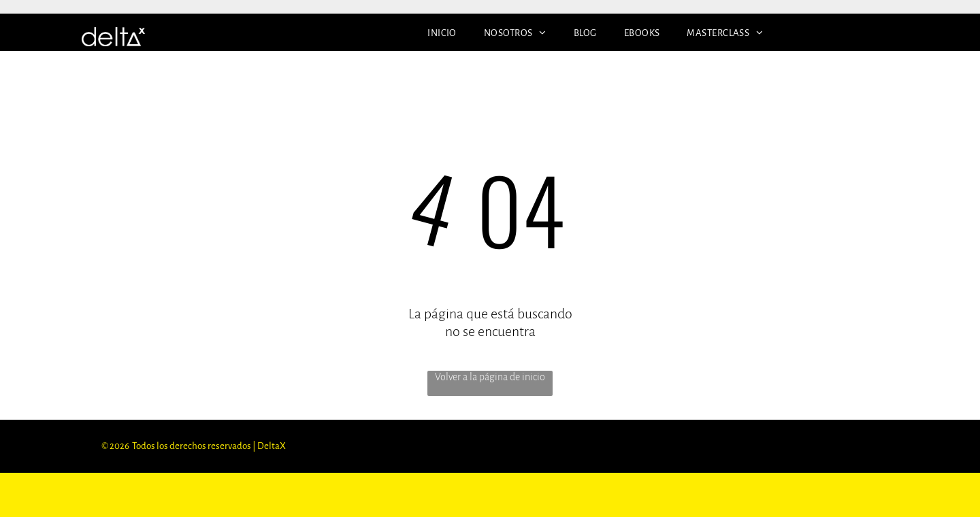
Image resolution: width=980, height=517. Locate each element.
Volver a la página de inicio (490, 377)
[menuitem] (442, 33)
